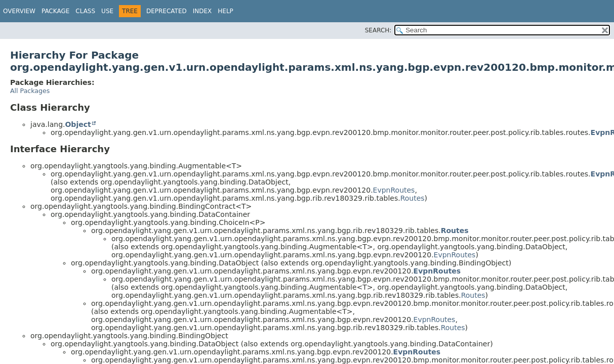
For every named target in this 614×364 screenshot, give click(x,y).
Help (226, 11)
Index (202, 11)
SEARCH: (378, 30)
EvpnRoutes (394, 190)
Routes (413, 198)
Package (55, 11)
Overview (19, 11)
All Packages (30, 91)
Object (78, 124)
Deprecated (167, 11)
